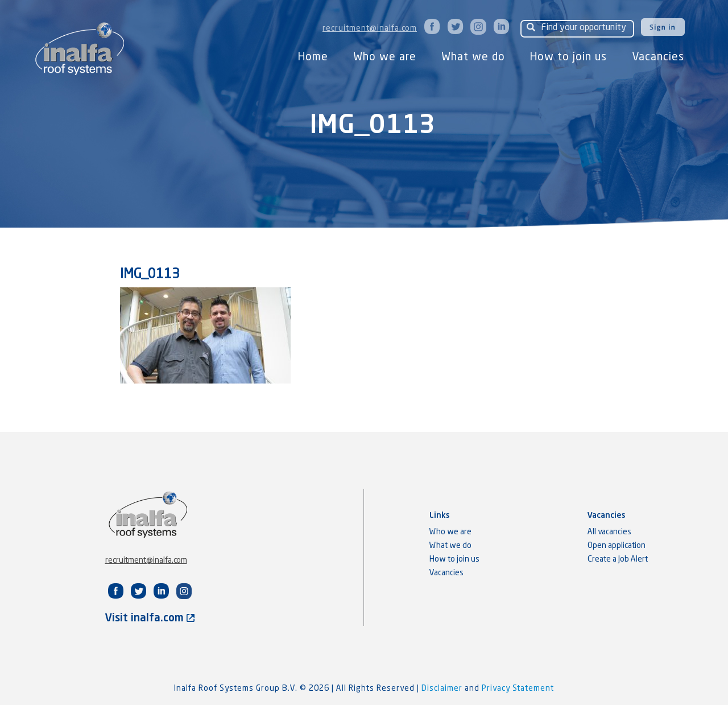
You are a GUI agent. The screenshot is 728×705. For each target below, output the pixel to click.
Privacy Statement (518, 688)
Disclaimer (443, 688)
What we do (473, 57)
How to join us (568, 57)
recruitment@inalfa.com (370, 28)
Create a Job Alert (618, 559)
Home (313, 57)
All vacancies (609, 532)
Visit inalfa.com (150, 618)
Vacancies (658, 57)
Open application (617, 546)
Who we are (385, 57)
